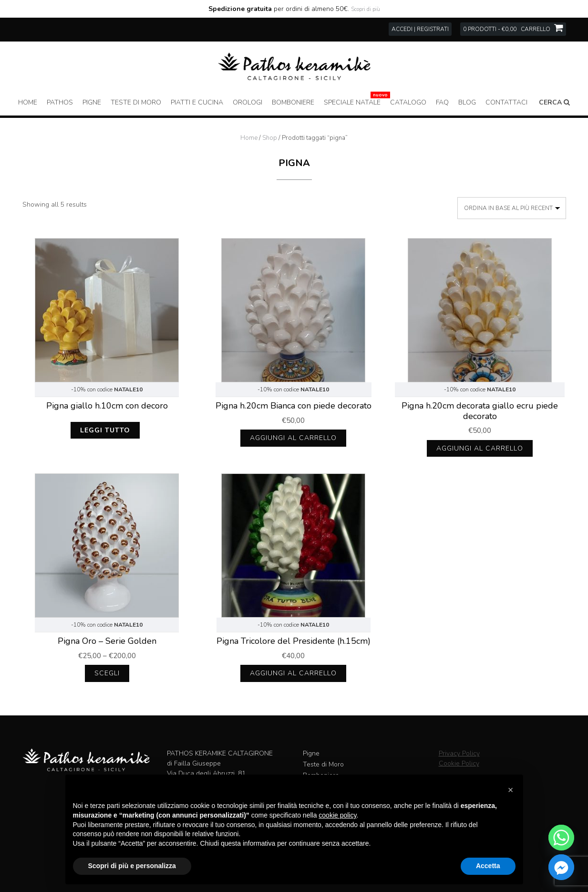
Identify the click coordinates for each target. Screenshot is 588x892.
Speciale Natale (352, 102)
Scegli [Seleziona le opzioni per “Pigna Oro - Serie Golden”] (107, 673)
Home (28, 102)
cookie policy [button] (337, 815)
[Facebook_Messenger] (561, 867)
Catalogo (408, 102)
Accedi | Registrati (420, 29)
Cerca (554, 102)
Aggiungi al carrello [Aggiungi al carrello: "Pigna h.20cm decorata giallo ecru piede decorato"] (480, 448)
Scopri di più (366, 9)
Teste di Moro (136, 102)
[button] (511, 790)
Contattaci (506, 102)
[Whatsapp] (561, 838)
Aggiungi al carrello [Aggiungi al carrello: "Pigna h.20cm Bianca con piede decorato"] (293, 438)
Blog (467, 102)
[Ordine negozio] (512, 208)
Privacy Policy (459, 753)
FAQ (442, 102)
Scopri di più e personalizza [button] (132, 866)
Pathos (60, 102)
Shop (270, 138)
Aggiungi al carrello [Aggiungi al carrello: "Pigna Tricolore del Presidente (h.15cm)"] (293, 673)
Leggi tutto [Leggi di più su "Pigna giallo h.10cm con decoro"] (105, 430)
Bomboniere (293, 102)
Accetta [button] (488, 866)
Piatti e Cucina (197, 102)
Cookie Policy (459, 763)
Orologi (248, 102)
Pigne (92, 102)
